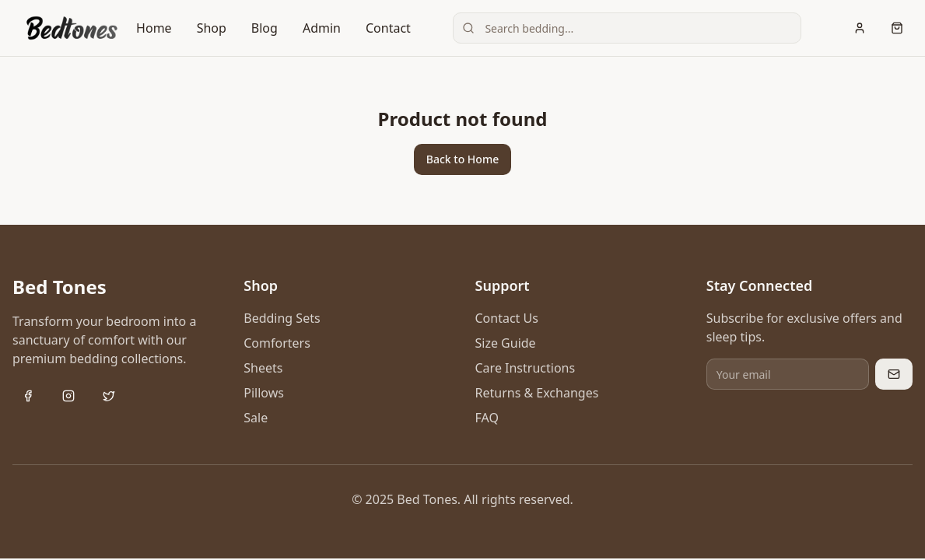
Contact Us (507, 318)
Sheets (263, 368)
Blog (265, 28)
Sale (256, 418)
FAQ (487, 418)
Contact (388, 28)
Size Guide (506, 343)
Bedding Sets (282, 318)
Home (154, 28)
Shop (212, 28)
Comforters (277, 343)
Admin (322, 28)
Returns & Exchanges (537, 393)
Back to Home (462, 159)
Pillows (264, 393)
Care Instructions (526, 368)
